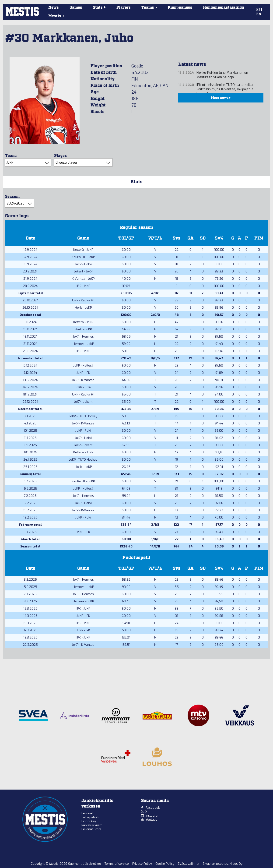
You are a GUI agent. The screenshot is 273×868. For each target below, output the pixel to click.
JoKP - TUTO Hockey (83, 416)
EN (259, 14)
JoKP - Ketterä (83, 365)
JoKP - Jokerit (83, 402)
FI (258, 10)
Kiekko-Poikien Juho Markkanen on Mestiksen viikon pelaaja (222, 75)
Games (76, 8)
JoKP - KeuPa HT (83, 300)
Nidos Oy (236, 864)
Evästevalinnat (189, 864)
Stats (137, 182)
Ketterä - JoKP (83, 250)
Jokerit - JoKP (83, 271)
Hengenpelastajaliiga (224, 8)
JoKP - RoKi (83, 387)
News (54, 8)
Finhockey (89, 821)
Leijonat (87, 813)
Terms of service (117, 864)
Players (124, 8)
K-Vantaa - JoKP (83, 279)
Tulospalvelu (91, 817)
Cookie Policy (165, 864)
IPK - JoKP (83, 286)
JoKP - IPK (83, 373)
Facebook (153, 808)
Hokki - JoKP (83, 308)
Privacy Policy (143, 864)
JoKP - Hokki (83, 264)
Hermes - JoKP (83, 344)
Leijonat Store (91, 829)
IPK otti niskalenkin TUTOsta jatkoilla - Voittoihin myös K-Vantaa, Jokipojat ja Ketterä (226, 89)
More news (221, 98)
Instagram (153, 816)
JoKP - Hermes (83, 337)
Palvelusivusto (92, 825)
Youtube (152, 820)
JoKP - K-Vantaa (83, 380)
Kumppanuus (180, 8)
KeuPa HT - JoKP (83, 257)
